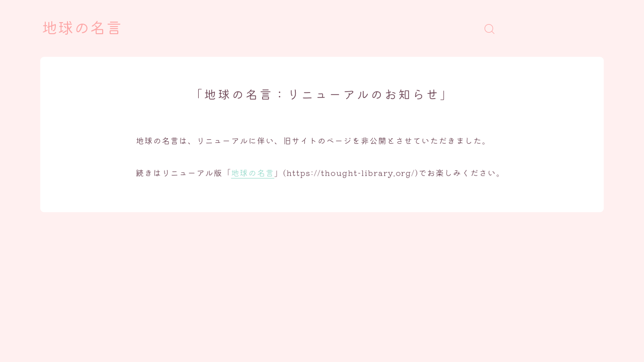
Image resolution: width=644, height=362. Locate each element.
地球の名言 (82, 29)
